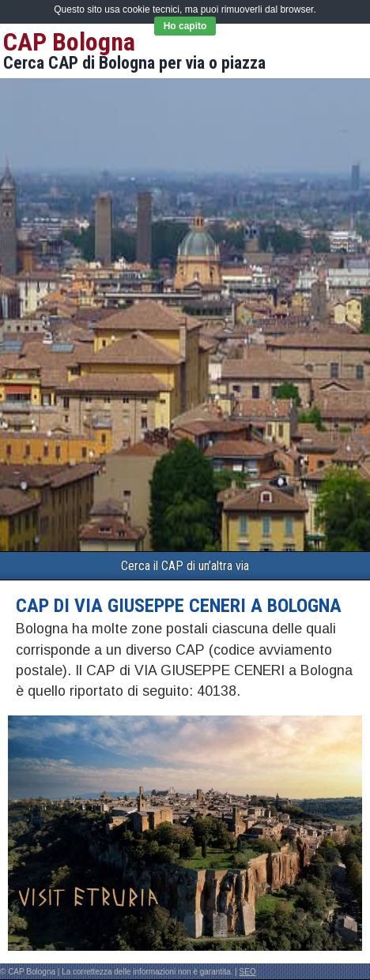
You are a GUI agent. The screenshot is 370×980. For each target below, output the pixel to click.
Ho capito (185, 26)
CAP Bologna (69, 42)
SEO (248, 972)
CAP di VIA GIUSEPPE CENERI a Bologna (179, 606)
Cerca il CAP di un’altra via (185, 566)
